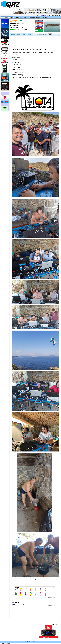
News (21, 17)
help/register (43, 15)
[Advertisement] (24, 630)
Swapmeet (33, 17)
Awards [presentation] (30, 35)
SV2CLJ (19, 30)
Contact (43, 17)
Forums (25, 17)
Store (28, 17)
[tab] (13, 35)
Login (47, 17)
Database (17, 17)
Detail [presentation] (19, 35)
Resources (38, 17)
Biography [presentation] (13, 35)
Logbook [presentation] (24, 35)
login (38, 15)
